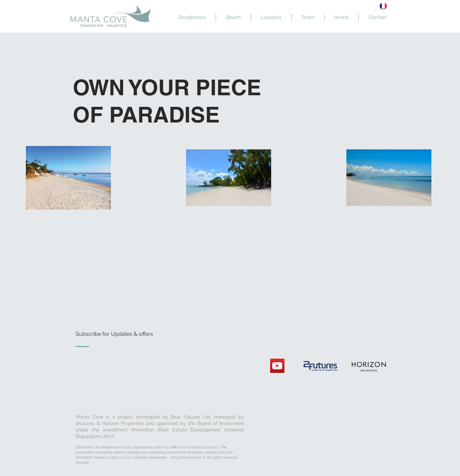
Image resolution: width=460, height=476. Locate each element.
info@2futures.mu (186, 457)
